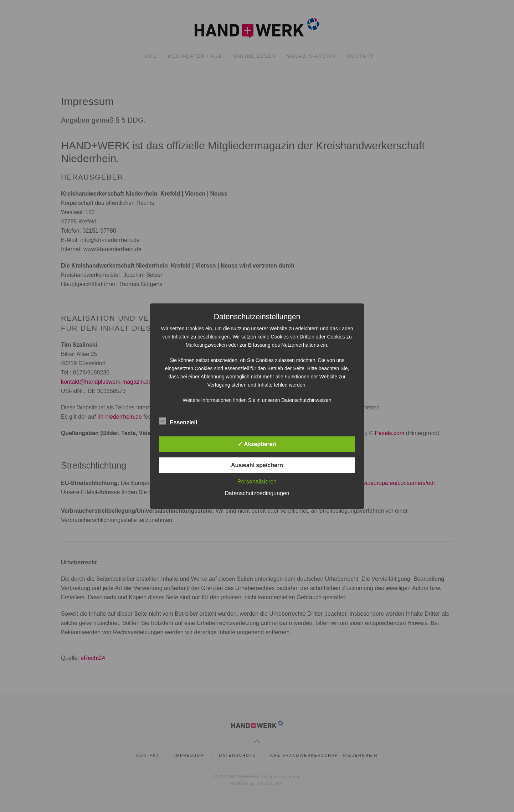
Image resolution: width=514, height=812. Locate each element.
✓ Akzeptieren (257, 444)
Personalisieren (257, 481)
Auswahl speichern (257, 465)
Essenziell (178, 421)
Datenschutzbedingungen (257, 493)
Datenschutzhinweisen (306, 400)
